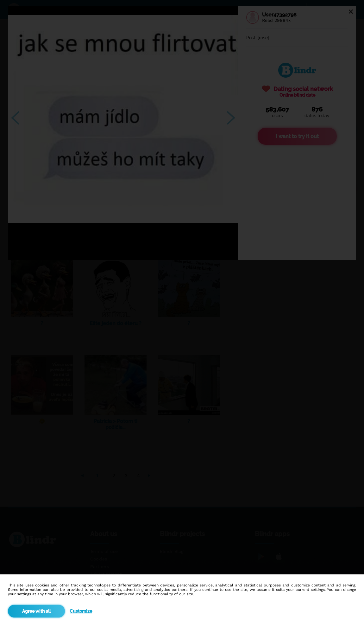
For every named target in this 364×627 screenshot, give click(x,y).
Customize (81, 611)
